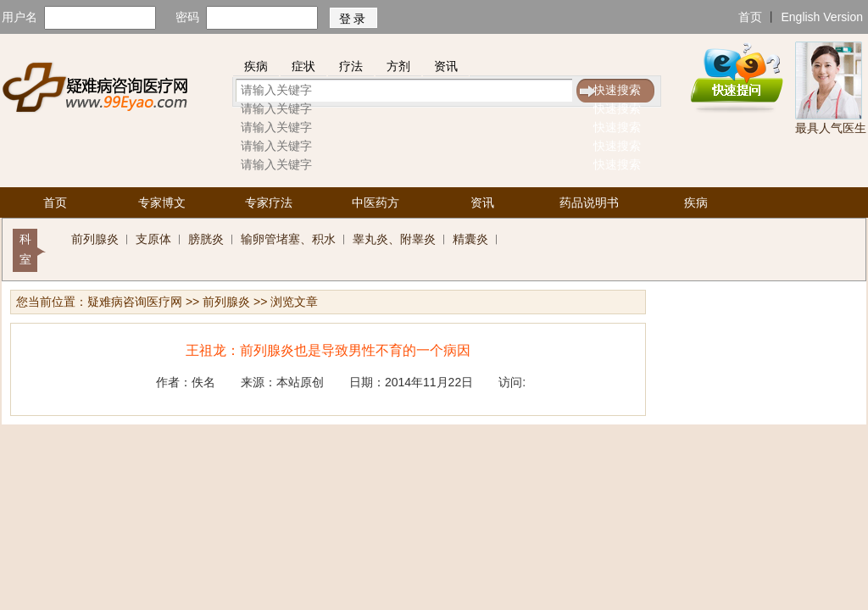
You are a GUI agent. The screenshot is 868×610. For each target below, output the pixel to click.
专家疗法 (269, 202)
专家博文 (162, 202)
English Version (822, 17)
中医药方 (376, 202)
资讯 (446, 66)
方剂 (398, 66)
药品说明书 (589, 202)
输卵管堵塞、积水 (288, 239)
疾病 (256, 66)
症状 (303, 66)
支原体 (153, 239)
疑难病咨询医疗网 (135, 302)
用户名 (19, 17)
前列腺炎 (95, 239)
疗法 (351, 66)
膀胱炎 (206, 239)
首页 (750, 17)
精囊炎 (470, 239)
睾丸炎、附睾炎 (394, 239)
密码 (187, 17)
